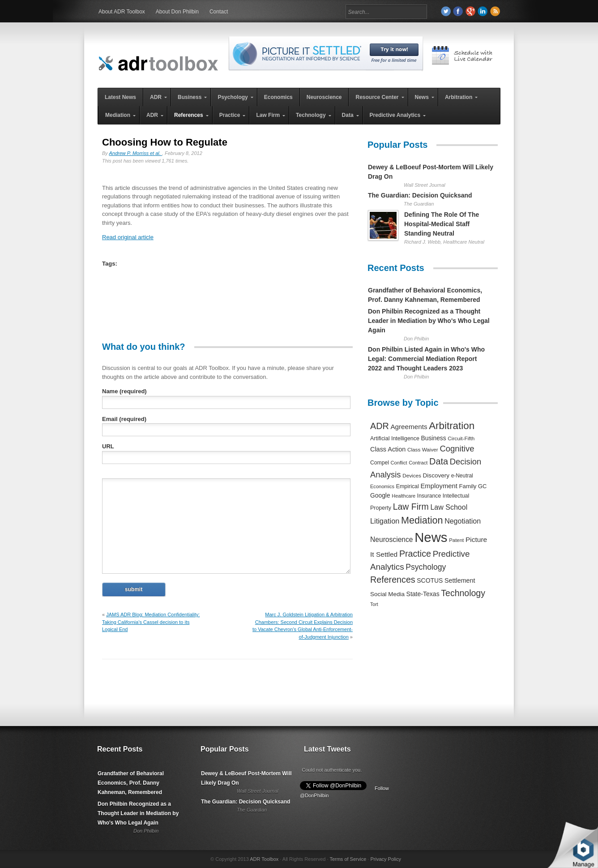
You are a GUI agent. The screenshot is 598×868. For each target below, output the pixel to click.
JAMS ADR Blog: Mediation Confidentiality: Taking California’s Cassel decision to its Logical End (151, 622)
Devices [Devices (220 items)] (412, 475)
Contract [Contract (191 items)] (418, 463)
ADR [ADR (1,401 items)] (380, 426)
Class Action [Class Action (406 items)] (388, 449)
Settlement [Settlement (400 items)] (460, 580)
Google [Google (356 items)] (380, 495)
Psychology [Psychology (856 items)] (426, 567)
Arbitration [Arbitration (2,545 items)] (452, 426)
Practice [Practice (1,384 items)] (415, 554)
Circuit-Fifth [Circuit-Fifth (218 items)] (461, 438)
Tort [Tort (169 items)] (374, 604)
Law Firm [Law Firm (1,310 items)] (411, 507)
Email (124, 419)
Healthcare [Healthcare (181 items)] (404, 496)
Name (124, 391)
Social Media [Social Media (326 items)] (387, 594)
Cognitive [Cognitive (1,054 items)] (457, 449)
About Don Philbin (177, 12)
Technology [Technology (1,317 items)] (463, 593)
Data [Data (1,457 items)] (439, 461)
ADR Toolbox (264, 859)
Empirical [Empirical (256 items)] (408, 486)
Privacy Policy (385, 859)
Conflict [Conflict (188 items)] (399, 463)
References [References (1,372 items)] (393, 580)
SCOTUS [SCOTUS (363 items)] (430, 580)
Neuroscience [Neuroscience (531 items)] (392, 539)
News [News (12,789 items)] (431, 537)
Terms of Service (348, 859)
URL (108, 446)
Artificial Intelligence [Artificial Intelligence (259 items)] (395, 438)
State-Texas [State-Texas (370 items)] (423, 594)
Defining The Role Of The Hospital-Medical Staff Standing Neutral (442, 224)
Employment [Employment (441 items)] (439, 486)
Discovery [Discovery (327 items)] (436, 475)
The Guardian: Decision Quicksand (420, 195)
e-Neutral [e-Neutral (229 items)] (462, 476)
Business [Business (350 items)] (434, 438)
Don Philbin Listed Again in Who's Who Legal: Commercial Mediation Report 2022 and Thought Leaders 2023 (426, 359)
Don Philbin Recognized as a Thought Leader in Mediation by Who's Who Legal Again (429, 321)
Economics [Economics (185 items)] (382, 486)
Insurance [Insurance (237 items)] (429, 496)
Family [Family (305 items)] (468, 486)
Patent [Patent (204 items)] (456, 540)
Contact (219, 12)
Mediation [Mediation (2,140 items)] (422, 520)
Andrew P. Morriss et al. (136, 153)
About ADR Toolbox (122, 12)
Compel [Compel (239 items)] (380, 463)
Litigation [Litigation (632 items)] (385, 521)
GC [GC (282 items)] (482, 486)
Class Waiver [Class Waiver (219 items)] (423, 449)
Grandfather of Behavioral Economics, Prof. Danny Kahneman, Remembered (131, 783)
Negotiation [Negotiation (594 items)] (463, 521)
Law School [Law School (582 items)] (449, 507)
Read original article (128, 237)
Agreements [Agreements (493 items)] (409, 427)
